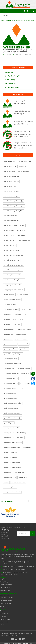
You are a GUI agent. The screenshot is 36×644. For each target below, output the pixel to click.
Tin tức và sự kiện (5, 590)
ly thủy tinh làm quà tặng (11, 379)
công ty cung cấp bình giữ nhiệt (13, 285)
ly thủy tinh (7, 354)
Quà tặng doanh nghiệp (11, 88)
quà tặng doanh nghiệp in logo (12, 467)
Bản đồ (2, 606)
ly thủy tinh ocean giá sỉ (10, 398)
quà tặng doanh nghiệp (10, 457)
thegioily (6, 482)
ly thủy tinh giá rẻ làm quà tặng (12, 364)
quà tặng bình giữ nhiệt (10, 452)
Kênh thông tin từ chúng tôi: (13, 527)
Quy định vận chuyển (6, 601)
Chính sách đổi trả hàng (7, 598)
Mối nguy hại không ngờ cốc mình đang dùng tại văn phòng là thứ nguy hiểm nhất (23, 145)
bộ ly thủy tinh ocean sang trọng (13, 270)
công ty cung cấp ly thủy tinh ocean (14, 290)
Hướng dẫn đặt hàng (6, 587)
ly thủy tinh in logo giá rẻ (24, 369)
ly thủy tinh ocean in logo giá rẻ (13, 413)
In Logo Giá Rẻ (4, 622)
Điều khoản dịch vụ (5, 603)
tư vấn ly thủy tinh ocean (18, 482)
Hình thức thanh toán (6, 585)
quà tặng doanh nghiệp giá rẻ (12, 462)
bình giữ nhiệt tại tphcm (10, 226)
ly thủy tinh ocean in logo (11, 408)
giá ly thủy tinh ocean (22, 295)
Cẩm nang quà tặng (10, 84)
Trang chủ (4, 15)
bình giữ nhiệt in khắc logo (11, 181)
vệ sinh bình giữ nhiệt (10, 487)
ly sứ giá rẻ (7, 319)
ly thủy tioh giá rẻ (9, 423)
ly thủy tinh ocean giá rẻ (11, 393)
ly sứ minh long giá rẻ (21, 339)
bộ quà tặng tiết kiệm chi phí (12, 275)
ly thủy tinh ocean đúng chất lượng (14, 388)
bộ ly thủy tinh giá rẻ (10, 240)
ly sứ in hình (7, 324)
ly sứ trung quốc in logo (10, 349)
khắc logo (23, 309)
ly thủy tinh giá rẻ (18, 354)
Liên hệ (2, 625)
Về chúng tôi (5, 633)
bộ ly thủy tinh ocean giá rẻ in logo (13, 255)
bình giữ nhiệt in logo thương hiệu (13, 211)
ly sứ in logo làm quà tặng (24, 329)
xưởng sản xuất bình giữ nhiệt (12, 492)
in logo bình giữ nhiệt (10, 304)
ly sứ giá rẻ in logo (18, 319)
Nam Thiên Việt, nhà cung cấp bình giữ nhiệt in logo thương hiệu (17, 51)
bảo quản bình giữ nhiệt (25, 161)
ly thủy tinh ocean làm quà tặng (13, 418)
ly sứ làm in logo (8, 334)
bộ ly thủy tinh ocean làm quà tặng (13, 265)
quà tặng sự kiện (23, 477)
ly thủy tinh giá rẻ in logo (11, 359)
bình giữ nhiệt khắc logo (11, 216)
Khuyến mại (3, 579)
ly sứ (30, 309)
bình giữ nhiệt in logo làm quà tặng (14, 201)
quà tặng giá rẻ (27, 448)
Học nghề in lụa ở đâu (8, 635)
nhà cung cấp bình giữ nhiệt (12, 428)
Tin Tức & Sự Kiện (10, 80)
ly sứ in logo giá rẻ (9, 329)
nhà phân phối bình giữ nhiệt (12, 448)
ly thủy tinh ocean (25, 383)
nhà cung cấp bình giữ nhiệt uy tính (14, 438)
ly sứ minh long (8, 339)
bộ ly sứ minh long (9, 235)
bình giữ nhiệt (22, 166)
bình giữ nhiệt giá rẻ (10, 171)
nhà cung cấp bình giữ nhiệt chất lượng (15, 433)
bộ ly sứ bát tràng (9, 231)
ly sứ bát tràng (8, 314)
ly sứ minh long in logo (10, 344)
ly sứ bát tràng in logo (21, 314)
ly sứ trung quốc (24, 344)
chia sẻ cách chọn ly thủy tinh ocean (14, 280)
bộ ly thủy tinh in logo (24, 240)
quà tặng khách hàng (10, 477)
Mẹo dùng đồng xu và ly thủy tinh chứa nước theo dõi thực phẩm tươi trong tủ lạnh (23, 134)
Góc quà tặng (13, 633)
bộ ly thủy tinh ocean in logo (12, 260)
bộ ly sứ (22, 226)
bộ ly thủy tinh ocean (10, 245)
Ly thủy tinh (3, 616)
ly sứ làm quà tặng (21, 334)
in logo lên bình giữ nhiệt (11, 309)
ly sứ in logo (17, 324)
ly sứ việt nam (24, 349)
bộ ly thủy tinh (21, 235)
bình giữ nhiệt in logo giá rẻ (11, 191)
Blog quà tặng (8, 72)
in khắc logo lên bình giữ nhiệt (12, 300)
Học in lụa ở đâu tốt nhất (25, 633)
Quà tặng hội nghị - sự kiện (12, 76)
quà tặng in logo (20, 472)
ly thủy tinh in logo (9, 369)
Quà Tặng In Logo (5, 619)
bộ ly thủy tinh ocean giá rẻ (11, 250)
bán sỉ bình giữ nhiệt (10, 161)
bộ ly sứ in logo (21, 231)
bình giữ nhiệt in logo (10, 166)
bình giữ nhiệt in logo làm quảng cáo (14, 206)
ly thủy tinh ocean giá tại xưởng (13, 403)
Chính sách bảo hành (6, 595)
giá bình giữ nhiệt (9, 295)
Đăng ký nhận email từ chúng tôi (5, 535)
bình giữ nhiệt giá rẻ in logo (11, 176)
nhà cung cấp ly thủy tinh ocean (13, 443)
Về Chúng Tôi (4, 614)
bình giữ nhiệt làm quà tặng (12, 221)
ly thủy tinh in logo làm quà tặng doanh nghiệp (17, 374)
